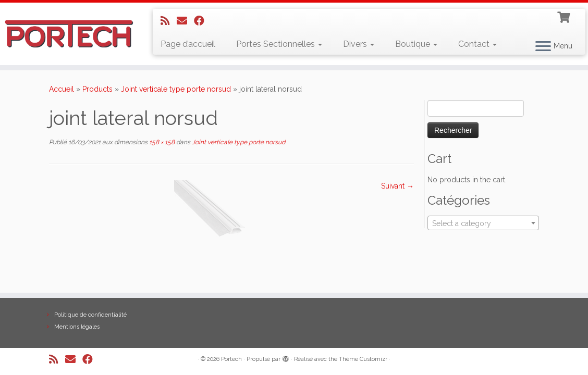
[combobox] (483, 223)
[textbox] (483, 223)
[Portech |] (69, 34)
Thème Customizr (363, 359)
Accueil (62, 89)
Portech (231, 359)
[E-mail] (185, 21)
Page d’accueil (188, 44)
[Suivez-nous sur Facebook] (203, 21)
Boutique (416, 44)
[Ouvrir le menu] (543, 47)
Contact (477, 44)
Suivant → (397, 186)
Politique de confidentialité (90, 315)
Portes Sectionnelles (279, 44)
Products (97, 89)
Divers (359, 44)
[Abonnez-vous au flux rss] (169, 21)
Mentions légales (77, 327)
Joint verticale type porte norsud (176, 89)
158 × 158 (161, 142)
